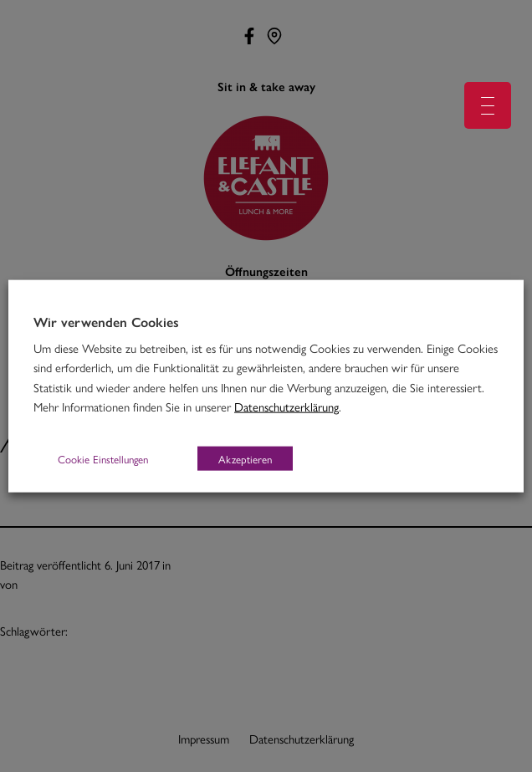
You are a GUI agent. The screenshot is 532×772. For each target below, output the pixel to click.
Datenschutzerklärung (286, 406)
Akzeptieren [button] (245, 459)
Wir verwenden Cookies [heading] (106, 321)
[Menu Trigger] (488, 105)
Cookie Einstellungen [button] (103, 459)
